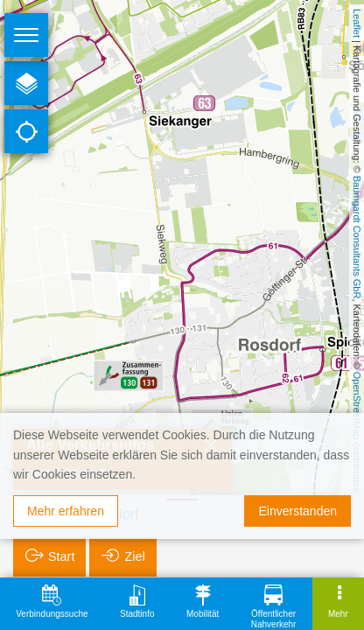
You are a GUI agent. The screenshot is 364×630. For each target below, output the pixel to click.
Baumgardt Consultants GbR (357, 238)
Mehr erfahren (66, 511)
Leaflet (357, 23)
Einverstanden (297, 511)
